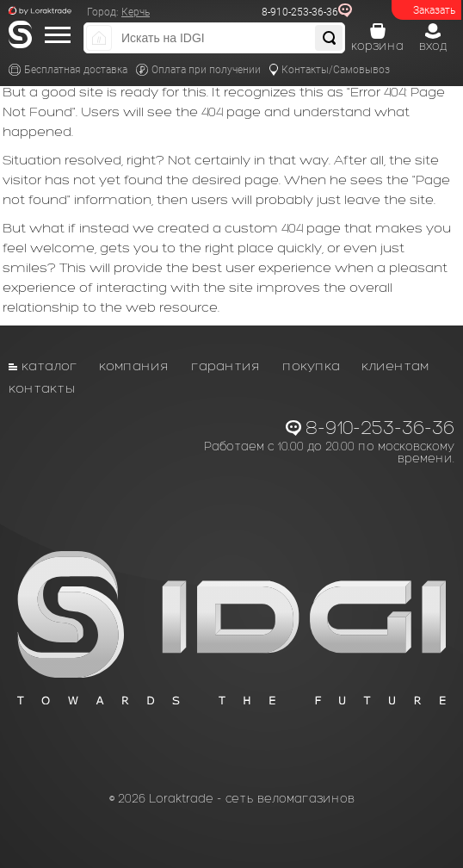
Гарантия (226, 366)
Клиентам (395, 366)
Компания (134, 366)
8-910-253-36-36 (300, 12)
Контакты (42, 388)
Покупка (311, 366)
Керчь (136, 12)
